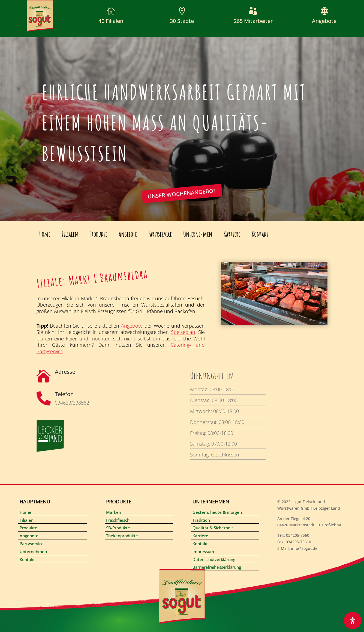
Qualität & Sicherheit (213, 528)
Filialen (70, 234)
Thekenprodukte (122, 536)
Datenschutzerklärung (214, 559)
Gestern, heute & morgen (217, 512)
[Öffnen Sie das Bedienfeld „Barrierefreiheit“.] (353, 621)
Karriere (232, 234)
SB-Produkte (118, 528)
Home (45, 234)
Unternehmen (198, 234)
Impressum (203, 551)
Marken (114, 512)
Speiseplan (183, 332)
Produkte (98, 234)
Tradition (201, 520)
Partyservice (160, 234)
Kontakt (260, 234)
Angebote (324, 21)
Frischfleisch (118, 520)
